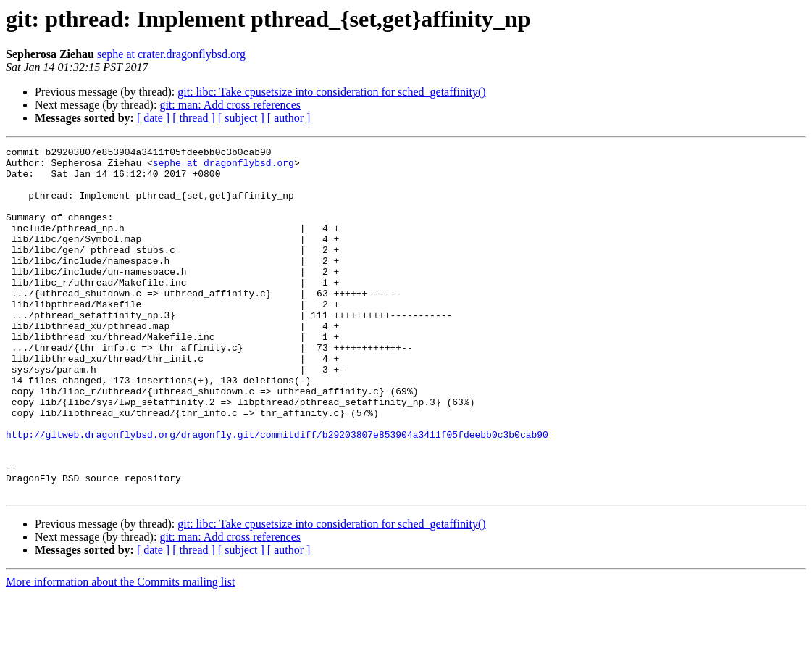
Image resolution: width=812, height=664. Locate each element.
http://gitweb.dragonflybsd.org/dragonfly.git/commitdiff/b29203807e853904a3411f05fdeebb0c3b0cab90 (277, 493)
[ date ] (153, 118)
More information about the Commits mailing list (120, 651)
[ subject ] (241, 118)
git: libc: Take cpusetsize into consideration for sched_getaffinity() (331, 92)
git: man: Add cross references (230, 105)
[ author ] (289, 118)
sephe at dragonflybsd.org (223, 167)
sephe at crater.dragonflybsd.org (171, 54)
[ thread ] (194, 118)
